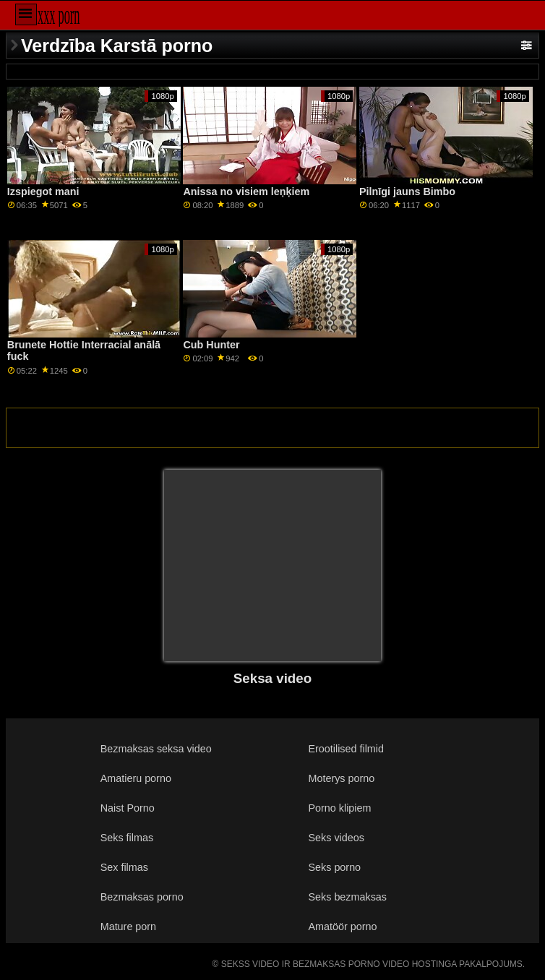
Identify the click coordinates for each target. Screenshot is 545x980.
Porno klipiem (339, 808)
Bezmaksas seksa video (156, 749)
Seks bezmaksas (347, 897)
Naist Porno (128, 808)
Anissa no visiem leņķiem (246, 192)
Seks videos (336, 838)
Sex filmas (124, 867)
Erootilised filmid (346, 749)
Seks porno (334, 867)
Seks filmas (127, 838)
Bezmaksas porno (142, 897)
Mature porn (128, 927)
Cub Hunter (211, 345)
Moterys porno (341, 778)
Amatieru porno (136, 778)
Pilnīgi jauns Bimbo (407, 192)
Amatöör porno (342, 927)
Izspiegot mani (43, 192)
